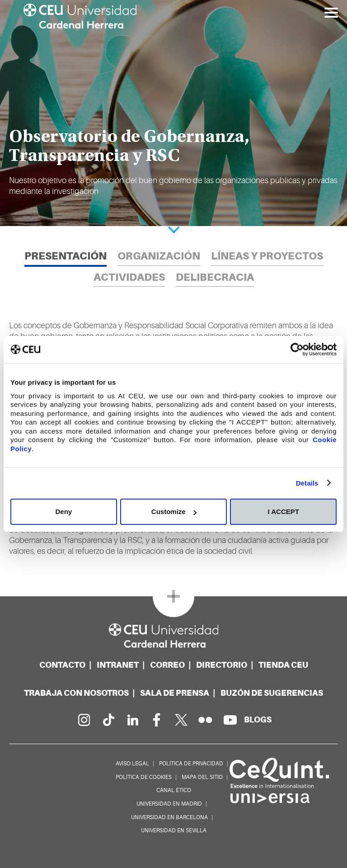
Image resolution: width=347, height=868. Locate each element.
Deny (63, 512)
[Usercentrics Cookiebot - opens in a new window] (297, 349)
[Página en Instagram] (84, 720)
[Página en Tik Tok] (108, 720)
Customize (174, 512)
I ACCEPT (283, 512)
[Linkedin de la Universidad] (132, 720)
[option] (173, 113)
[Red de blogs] (258, 719)
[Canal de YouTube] (230, 720)
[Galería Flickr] (206, 720)
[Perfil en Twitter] (181, 720)
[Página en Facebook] (157, 720)
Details (307, 483)
